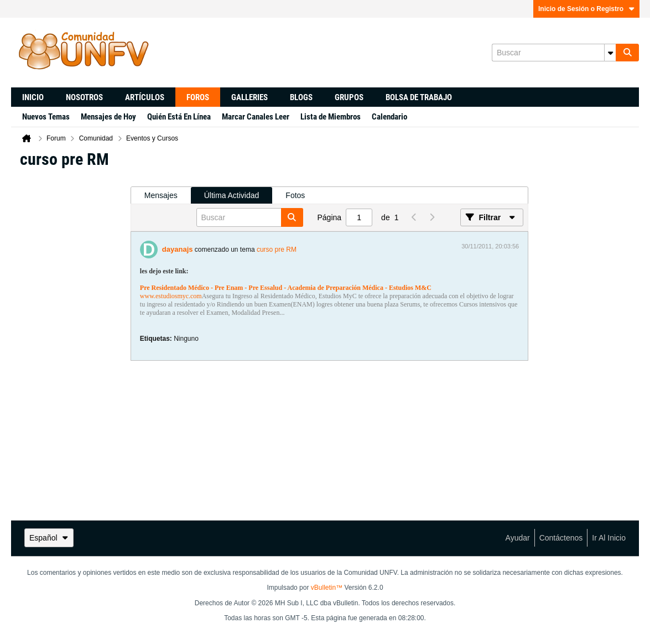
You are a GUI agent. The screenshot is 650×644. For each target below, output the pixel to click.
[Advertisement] (71, 344)
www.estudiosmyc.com (171, 296)
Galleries (249, 97)
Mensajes (161, 195)
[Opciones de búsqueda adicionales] (610, 53)
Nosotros (84, 97)
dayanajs (178, 249)
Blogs (301, 97)
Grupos (349, 97)
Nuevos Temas (46, 117)
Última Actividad (232, 195)
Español (49, 538)
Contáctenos (561, 538)
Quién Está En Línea (179, 117)
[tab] (161, 196)
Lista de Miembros (331, 117)
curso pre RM (277, 250)
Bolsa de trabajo (419, 97)
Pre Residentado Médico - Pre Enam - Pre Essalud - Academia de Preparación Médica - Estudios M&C (286, 288)
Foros (198, 97)
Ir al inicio (609, 538)
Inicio (33, 97)
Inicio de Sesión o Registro (586, 9)
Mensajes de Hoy (108, 117)
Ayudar (518, 538)
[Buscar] (554, 53)
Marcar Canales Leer (256, 117)
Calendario (389, 117)
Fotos (295, 195)
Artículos (145, 97)
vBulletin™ (327, 588)
